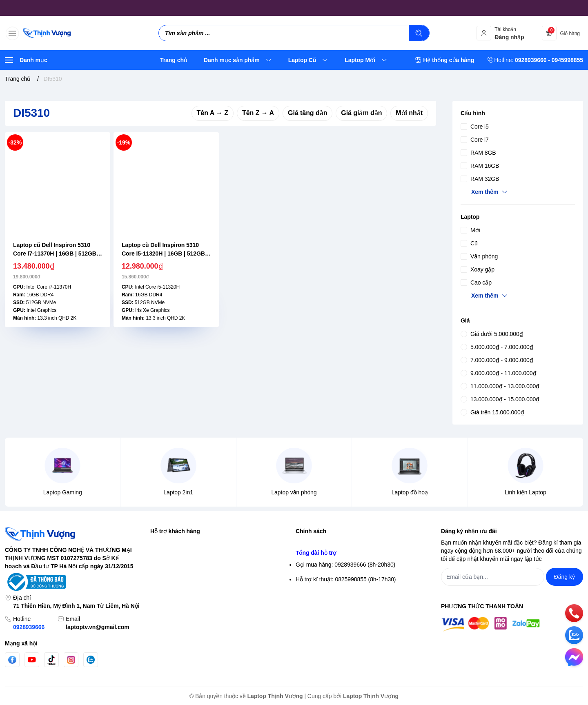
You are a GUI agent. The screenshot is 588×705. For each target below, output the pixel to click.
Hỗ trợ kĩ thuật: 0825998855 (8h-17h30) (346, 661)
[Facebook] (12, 660)
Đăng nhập (164, 558)
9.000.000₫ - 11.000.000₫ (498, 373)
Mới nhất (409, 113)
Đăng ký (161, 572)
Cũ (469, 243)
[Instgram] (71, 660)
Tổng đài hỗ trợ (316, 634)
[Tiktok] (51, 660)
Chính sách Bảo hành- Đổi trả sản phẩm (346, 616)
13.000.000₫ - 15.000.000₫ (500, 399)
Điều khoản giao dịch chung (331, 572)
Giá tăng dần (307, 113)
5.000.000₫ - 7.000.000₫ (497, 347)
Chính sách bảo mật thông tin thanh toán (347, 558)
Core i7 (475, 140)
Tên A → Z (213, 113)
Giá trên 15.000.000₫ (492, 412)
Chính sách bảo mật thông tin (333, 543)
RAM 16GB (480, 166)
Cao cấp (476, 282)
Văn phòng (479, 256)
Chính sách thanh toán (324, 602)
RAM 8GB (478, 153)
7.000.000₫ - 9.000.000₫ (497, 360)
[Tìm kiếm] (419, 33)
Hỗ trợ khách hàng (175, 531)
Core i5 (475, 127)
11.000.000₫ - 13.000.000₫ (500, 386)
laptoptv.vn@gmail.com (97, 627)
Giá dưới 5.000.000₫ (492, 334)
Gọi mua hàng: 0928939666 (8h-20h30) (345, 646)
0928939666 (29, 627)
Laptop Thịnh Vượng (275, 696)
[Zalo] (91, 660)
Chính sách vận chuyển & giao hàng (341, 587)
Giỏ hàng (162, 587)
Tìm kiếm (162, 543)
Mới (470, 230)
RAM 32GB (480, 179)
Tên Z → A (258, 113)
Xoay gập (478, 269)
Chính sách (311, 531)
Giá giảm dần (361, 113)
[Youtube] (32, 660)
